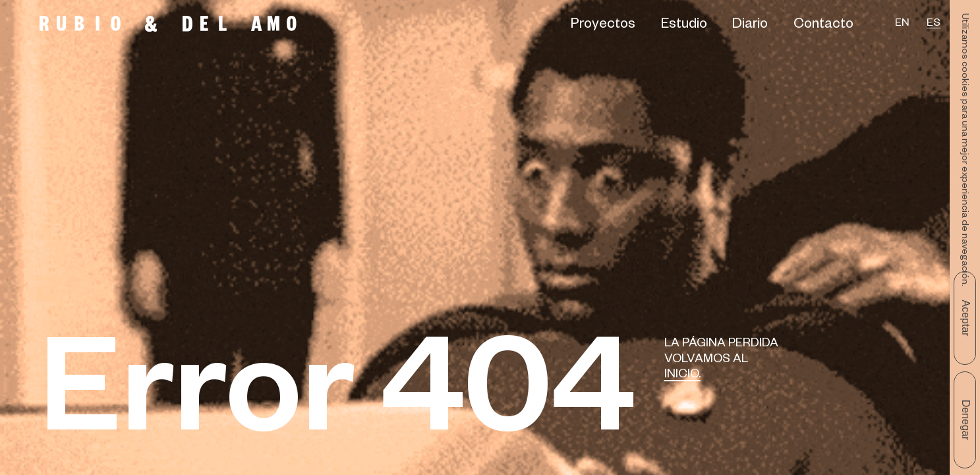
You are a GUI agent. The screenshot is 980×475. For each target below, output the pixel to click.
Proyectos (603, 26)
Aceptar (966, 318)
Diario (750, 26)
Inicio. (682, 375)
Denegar (966, 420)
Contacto (823, 26)
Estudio (684, 26)
